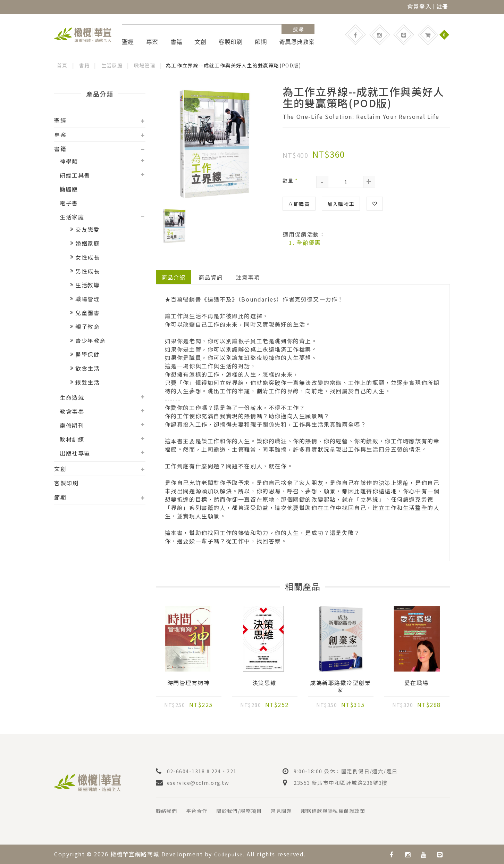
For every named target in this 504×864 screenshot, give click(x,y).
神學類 (69, 161)
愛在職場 (417, 683)
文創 (200, 42)
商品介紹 (174, 277)
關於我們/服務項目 (248, 811)
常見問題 (295, 811)
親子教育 (87, 327)
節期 (261, 42)
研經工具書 (75, 175)
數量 (290, 180)
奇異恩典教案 (297, 42)
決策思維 (264, 683)
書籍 (176, 42)
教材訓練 (72, 439)
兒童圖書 (87, 313)
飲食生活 (87, 368)
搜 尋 (298, 29)
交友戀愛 (87, 229)
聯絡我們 (168, 811)
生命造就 (72, 397)
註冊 (442, 6)
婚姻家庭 (87, 243)
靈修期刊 (72, 425)
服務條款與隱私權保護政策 (353, 811)
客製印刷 (230, 42)
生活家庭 (112, 65)
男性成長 (87, 271)
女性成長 (87, 257)
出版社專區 (75, 453)
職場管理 (145, 65)
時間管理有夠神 (188, 683)
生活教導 (87, 285)
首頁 (62, 65)
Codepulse (230, 854)
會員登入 (419, 6)
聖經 (128, 42)
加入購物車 (341, 204)
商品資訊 (211, 277)
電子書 (69, 203)
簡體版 (69, 189)
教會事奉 (72, 411)
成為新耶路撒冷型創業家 (341, 686)
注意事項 (249, 277)
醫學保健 (87, 354)
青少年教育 (91, 340)
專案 (152, 42)
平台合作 (201, 811)
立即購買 (299, 204)
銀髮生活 (87, 382)
